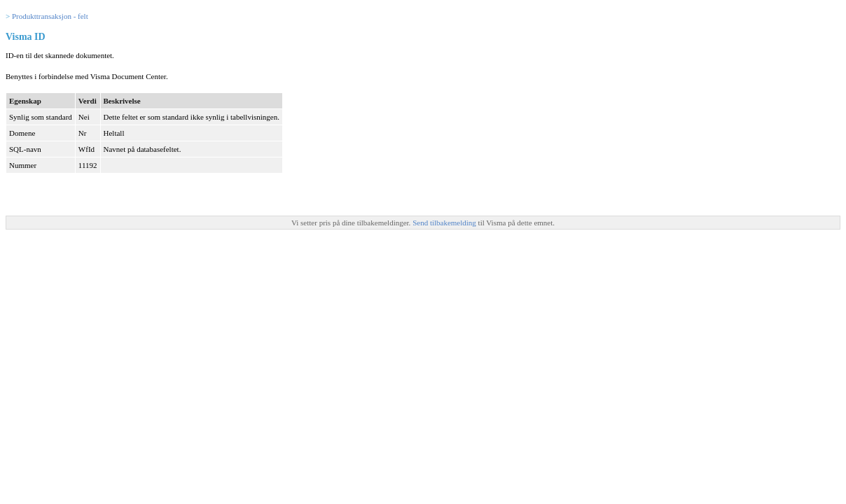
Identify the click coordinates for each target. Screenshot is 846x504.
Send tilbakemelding (445, 223)
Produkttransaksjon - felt (50, 16)
